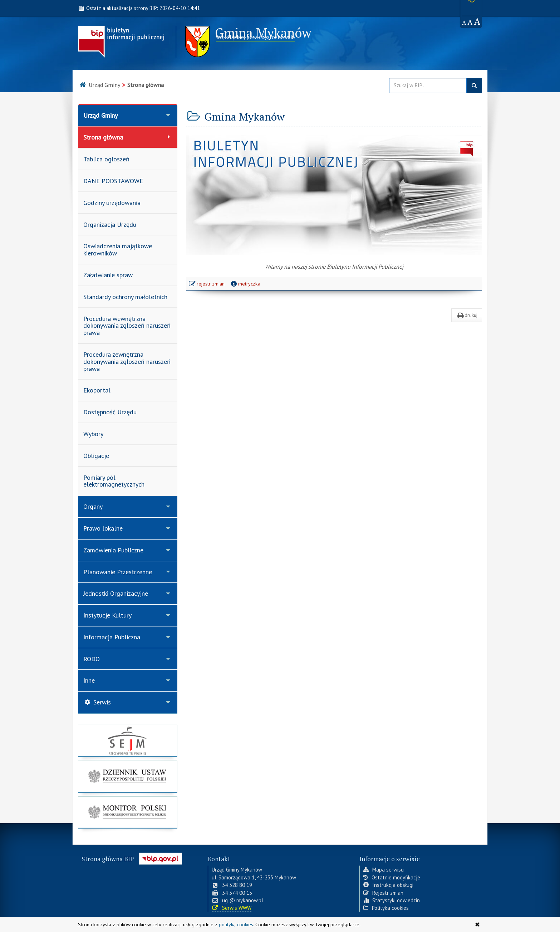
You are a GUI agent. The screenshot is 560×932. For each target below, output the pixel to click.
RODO (92, 659)
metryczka (245, 284)
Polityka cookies (386, 906)
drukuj (467, 315)
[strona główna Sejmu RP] (128, 744)
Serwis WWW (232, 906)
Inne (89, 680)
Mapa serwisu (384, 868)
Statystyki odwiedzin (392, 899)
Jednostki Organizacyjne (116, 593)
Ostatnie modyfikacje (392, 876)
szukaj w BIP (474, 86)
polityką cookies (236, 924)
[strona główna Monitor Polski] (128, 815)
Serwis (97, 702)
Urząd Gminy (100, 115)
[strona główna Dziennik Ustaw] (128, 779)
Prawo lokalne (103, 528)
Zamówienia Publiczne (113, 550)
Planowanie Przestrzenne (118, 572)
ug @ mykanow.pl (237, 899)
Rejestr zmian (383, 891)
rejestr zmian (207, 284)
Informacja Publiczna (112, 637)
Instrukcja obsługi (388, 884)
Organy (93, 506)
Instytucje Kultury (107, 615)
